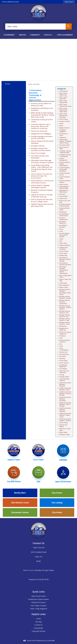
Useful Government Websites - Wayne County (65, 415)
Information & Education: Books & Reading (65, 259)
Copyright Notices (39, 631)
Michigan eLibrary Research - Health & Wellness (65, 307)
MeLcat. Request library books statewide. (42, 142)
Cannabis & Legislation (63, 131)
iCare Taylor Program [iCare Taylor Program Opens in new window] (39, 606)
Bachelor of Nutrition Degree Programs (42, 191)
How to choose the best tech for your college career (42, 200)
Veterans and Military (63, 426)
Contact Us (38, 625)
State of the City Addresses (64, 372)
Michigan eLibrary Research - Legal (65, 319)
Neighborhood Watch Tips (64, 329)
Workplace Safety (65, 435)
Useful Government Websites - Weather (65, 420)
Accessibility (38, 628)
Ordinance (62, 336)
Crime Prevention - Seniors (65, 174)
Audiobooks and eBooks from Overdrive (42, 109)
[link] (69, 2)
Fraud (61, 231)
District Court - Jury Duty (65, 201)
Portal (7, 84)
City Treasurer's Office (64, 148)
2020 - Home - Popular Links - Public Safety (64, 110)
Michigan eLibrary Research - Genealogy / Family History (65, 292)
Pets (61, 344)
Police (61, 346)
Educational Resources (63, 222)
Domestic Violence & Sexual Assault (65, 205)
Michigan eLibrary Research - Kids (65, 316)
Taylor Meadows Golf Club (64, 380)
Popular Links (63, 352)
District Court (63, 198)
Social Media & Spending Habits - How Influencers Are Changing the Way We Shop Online (42, 168)
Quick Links (39, 592)
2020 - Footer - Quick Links (64, 98)
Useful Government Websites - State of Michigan (65, 404)
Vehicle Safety (64, 423)
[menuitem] (9, 34)
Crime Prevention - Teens (65, 178)
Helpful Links (39, 614)
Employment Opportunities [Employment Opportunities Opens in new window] (38, 599)
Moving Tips (63, 326)
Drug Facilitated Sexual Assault (64, 215)
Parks (61, 338)
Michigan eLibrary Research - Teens (65, 323)
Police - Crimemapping (64, 349)
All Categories (64, 91)
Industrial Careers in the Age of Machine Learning (42, 196)
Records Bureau (64, 354)
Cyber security (64, 184)
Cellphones (63, 138)
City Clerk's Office (65, 145)
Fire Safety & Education (63, 226)
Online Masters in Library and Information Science (42, 182)
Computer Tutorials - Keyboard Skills (65, 152)
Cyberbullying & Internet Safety (64, 187)
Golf (61, 241)
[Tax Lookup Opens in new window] (57, 503)
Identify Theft (63, 255)
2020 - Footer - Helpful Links (64, 94)
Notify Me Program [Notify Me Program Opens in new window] (38, 602)
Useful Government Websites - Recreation (65, 399)
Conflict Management (63, 159)
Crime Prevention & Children (65, 181)
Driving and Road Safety (64, 209)
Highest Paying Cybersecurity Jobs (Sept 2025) (42, 205)
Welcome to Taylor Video (65, 429)
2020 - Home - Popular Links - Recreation (64, 115)
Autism (61, 123)
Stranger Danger (64, 377)
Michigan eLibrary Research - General (65, 297)
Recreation (63, 356)
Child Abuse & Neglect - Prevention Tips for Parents (65, 141)
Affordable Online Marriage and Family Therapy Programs (42, 161)
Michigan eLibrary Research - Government (65, 302)
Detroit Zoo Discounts (39, 131)
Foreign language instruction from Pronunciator (42, 137)
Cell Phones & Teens (63, 135)
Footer (61, 229)
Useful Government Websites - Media (65, 389)
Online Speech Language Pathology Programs (40, 186)
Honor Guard (63, 253)
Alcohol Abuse (64, 119)
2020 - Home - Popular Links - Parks (65, 105)
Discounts (62, 194)
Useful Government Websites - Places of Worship (65, 394)
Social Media (63, 369)
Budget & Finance (65, 128)
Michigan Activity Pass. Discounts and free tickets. (41, 149)
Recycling (62, 358)
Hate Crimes (63, 243)
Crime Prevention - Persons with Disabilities (65, 169)
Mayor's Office (64, 287)
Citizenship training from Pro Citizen (42, 121)
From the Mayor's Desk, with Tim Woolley (65, 235)
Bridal (61, 126)
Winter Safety (63, 432)
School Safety (63, 361)
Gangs (61, 239)
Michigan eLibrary (38, 146)
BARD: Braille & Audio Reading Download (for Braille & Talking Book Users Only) (42, 115)
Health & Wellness (65, 245)
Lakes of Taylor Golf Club (65, 280)
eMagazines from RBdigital (41, 134)
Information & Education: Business (65, 264)
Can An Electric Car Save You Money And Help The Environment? (42, 176)
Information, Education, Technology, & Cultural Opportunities (64, 270)
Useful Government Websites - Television (65, 410)
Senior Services (64, 363)
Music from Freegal (38, 153)
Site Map (39, 622)
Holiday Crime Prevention (64, 248)
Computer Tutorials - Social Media (65, 156)
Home (30, 84)
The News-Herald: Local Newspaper (40, 157)
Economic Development (63, 219)
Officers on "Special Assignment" (65, 333)
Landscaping (63, 283)
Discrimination (64, 196)
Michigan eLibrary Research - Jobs (65, 312)
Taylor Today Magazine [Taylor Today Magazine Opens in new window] (39, 609)
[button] (69, 27)
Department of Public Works (64, 191)
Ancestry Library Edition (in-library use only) (41, 104)
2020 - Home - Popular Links (64, 102)
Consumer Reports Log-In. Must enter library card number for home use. (41, 126)
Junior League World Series (65, 276)
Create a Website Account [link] (10, 2)
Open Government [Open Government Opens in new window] (39, 596)
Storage (62, 375)
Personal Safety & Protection (65, 341)
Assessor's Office (64, 121)
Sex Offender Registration (63, 366)
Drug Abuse (63, 212)
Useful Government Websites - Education (65, 384)
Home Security (64, 251)
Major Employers (64, 285)
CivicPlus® (50, 640)
